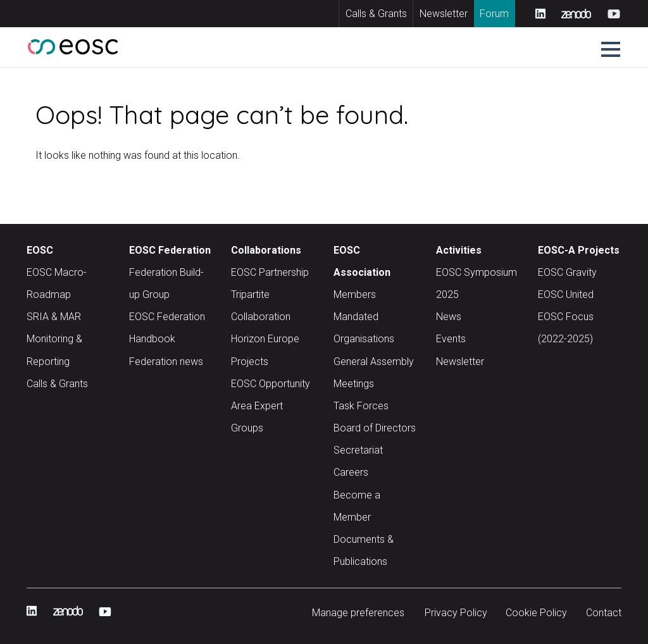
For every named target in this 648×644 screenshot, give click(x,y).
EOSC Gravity (567, 272)
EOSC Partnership (270, 272)
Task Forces (361, 406)
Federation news (166, 362)
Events (451, 339)
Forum (494, 14)
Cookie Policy (536, 613)
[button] (611, 49)
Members (355, 294)
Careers (351, 472)
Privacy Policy (456, 613)
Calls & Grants (376, 14)
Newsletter (444, 14)
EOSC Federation (170, 250)
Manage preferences (358, 613)
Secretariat (358, 450)
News (449, 317)
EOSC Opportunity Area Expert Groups (271, 406)
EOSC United (566, 294)
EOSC (40, 250)
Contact (604, 613)
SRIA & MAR (54, 317)
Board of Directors (375, 428)
